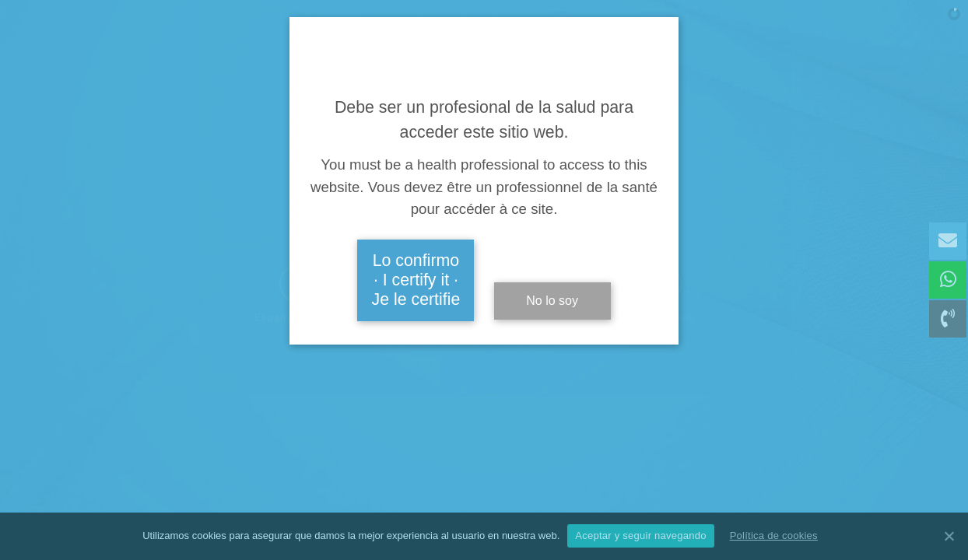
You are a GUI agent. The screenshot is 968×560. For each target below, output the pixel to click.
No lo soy (552, 301)
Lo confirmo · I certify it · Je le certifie (416, 280)
